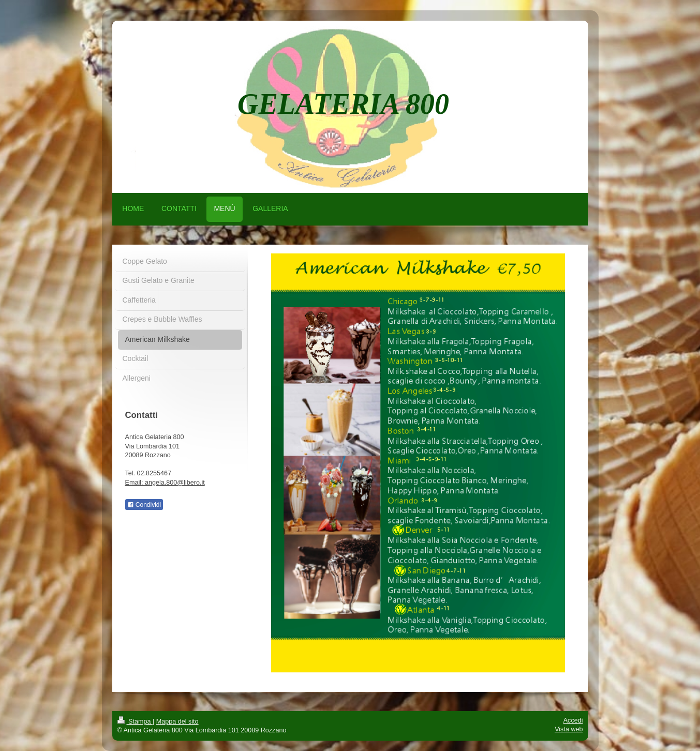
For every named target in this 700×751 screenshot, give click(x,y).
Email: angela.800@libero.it (165, 483)
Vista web (569, 729)
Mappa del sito (177, 722)
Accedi (573, 720)
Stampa (135, 722)
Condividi (144, 505)
